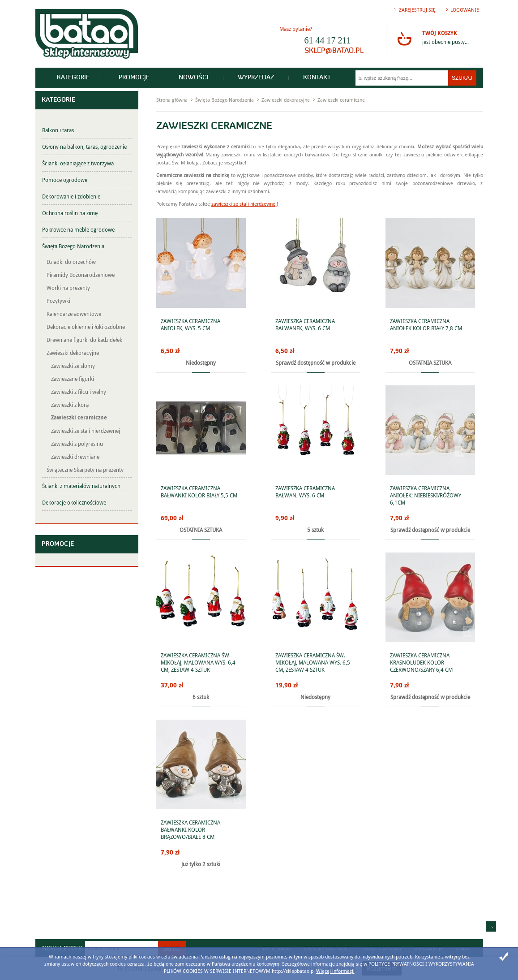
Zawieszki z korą (70, 405)
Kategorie (73, 78)
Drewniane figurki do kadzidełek (84, 340)
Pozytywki (58, 301)
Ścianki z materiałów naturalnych (81, 486)
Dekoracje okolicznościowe (74, 502)
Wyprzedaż (256, 78)
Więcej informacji (335, 971)
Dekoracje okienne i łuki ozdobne (86, 327)
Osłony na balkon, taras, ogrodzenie (84, 147)
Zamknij (504, 957)
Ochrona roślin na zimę (70, 213)
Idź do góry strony (491, 926)
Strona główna (172, 100)
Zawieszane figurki (73, 379)
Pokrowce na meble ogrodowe (78, 229)
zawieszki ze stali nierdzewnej (244, 204)
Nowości (194, 78)
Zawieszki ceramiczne (79, 417)
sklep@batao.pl (334, 51)
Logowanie (465, 10)
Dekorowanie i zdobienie (71, 196)
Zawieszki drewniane (75, 457)
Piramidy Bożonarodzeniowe (81, 275)
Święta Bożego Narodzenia (73, 246)
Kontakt (317, 78)
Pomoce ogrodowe (65, 180)
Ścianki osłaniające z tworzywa (78, 163)
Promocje (134, 78)
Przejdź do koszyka (404, 39)
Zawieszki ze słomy (73, 366)
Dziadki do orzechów (71, 262)
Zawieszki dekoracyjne (73, 353)
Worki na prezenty (68, 288)
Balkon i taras (58, 130)
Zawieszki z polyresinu (77, 444)
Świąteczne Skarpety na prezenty (85, 470)
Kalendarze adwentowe (74, 314)
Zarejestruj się (417, 10)
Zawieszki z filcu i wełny (79, 392)
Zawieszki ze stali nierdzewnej (86, 431)
